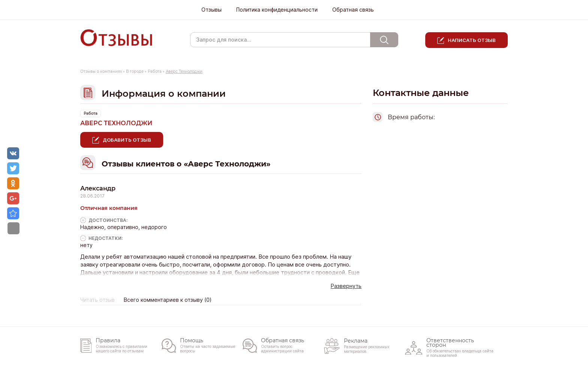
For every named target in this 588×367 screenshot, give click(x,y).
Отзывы (211, 10)
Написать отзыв (472, 40)
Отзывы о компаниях (101, 71)
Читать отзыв (97, 300)
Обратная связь (353, 10)
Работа (155, 71)
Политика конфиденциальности (277, 10)
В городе (135, 71)
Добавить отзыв (127, 140)
